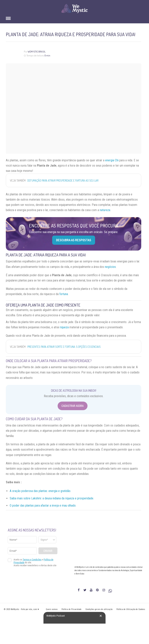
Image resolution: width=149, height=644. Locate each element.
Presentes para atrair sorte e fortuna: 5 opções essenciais (64, 347)
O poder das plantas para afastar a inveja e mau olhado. (43, 506)
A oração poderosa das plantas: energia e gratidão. (40, 491)
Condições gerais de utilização (99, 609)
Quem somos (52, 609)
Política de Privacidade (71, 609)
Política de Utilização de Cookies (131, 609)
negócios (110, 267)
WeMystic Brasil (37, 52)
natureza (105, 210)
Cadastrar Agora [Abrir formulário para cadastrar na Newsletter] (73, 406)
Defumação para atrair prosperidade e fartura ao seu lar (63, 180)
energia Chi (112, 160)
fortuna (64, 294)
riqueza (64, 327)
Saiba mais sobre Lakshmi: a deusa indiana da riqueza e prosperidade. (52, 498)
